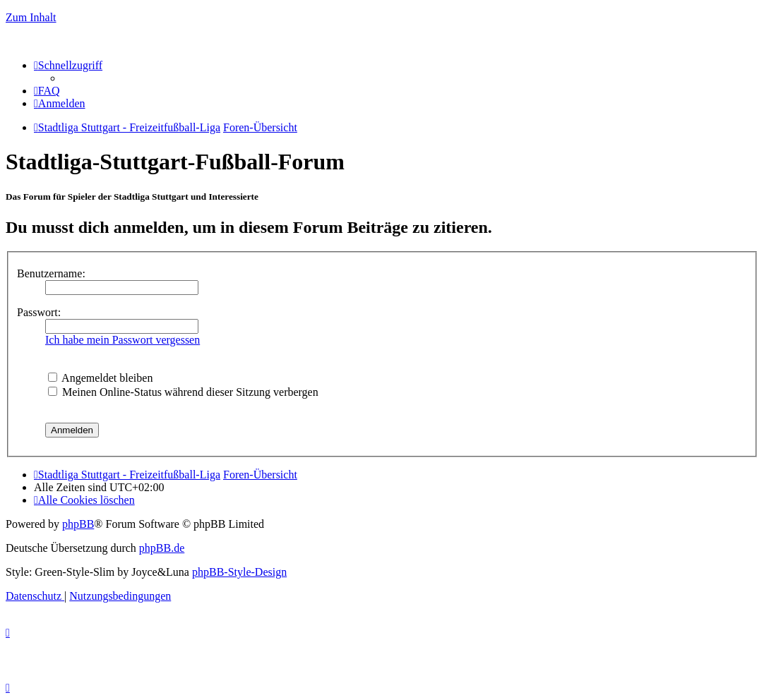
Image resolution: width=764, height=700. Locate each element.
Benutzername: (51, 273)
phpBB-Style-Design (239, 572)
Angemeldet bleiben (100, 378)
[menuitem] (47, 91)
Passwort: (39, 312)
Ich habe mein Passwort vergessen (123, 340)
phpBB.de (162, 548)
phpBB (78, 524)
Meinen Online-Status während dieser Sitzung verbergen (183, 392)
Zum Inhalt (31, 17)
